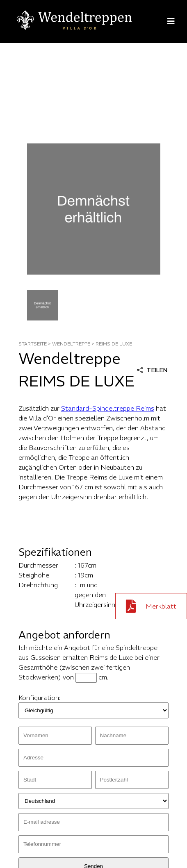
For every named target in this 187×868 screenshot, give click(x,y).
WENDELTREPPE (71, 344)
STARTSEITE (33, 344)
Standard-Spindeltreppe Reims (108, 408)
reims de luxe (114, 344)
